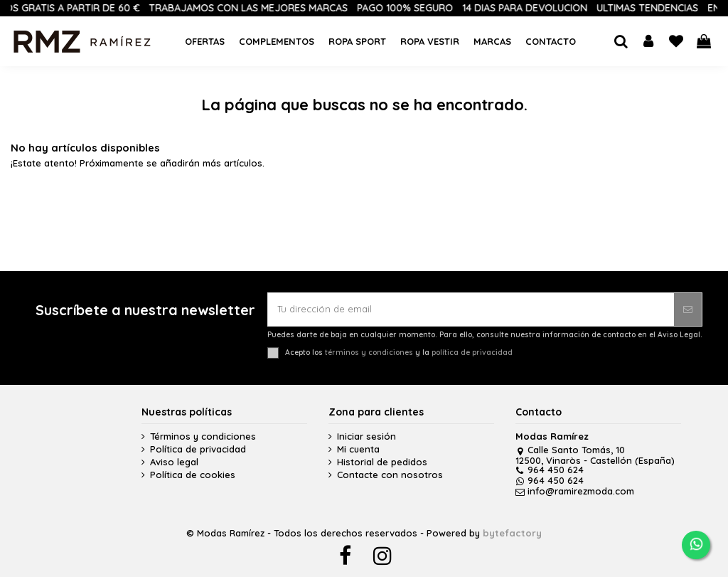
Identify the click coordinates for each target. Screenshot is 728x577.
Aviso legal (174, 462)
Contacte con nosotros (390, 475)
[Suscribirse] (688, 309)
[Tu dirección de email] (471, 309)
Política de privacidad (198, 449)
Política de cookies (193, 475)
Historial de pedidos (382, 462)
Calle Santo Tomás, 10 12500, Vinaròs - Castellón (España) (595, 455)
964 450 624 (550, 470)
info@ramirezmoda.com (575, 491)
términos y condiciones (369, 353)
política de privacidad (472, 353)
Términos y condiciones (203, 436)
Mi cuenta (358, 449)
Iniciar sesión (366, 436)
